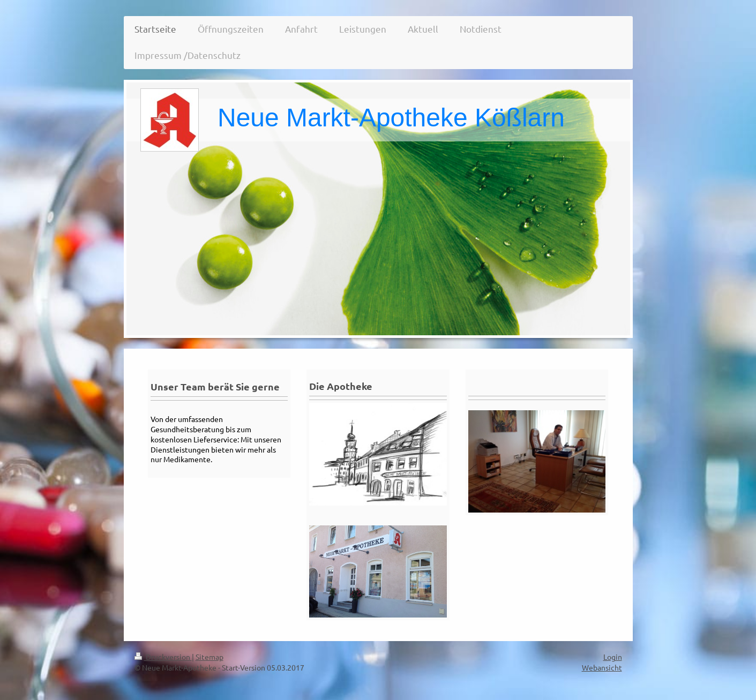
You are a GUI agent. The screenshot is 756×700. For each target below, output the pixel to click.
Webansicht (602, 667)
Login (613, 657)
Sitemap (209, 657)
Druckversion (163, 657)
